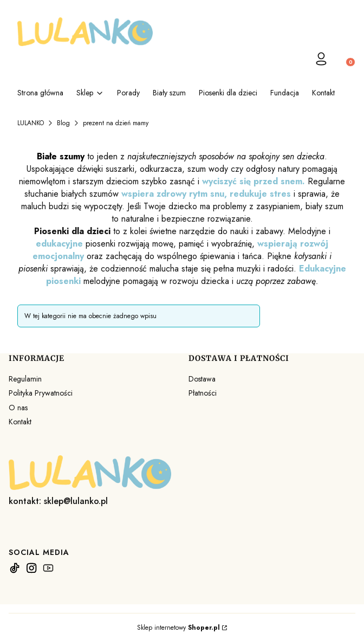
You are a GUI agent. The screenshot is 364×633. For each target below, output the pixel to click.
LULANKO (31, 123)
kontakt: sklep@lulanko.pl (58, 501)
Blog (63, 123)
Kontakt (20, 422)
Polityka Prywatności (41, 393)
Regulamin (25, 379)
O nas (18, 408)
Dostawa (202, 379)
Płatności (203, 393)
